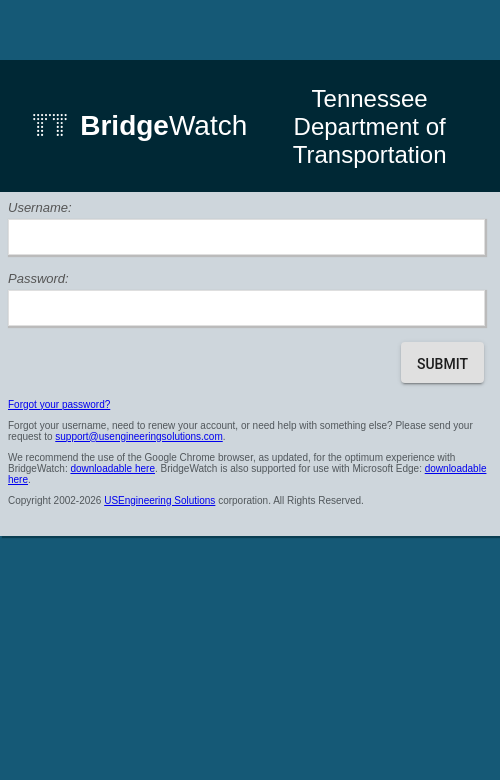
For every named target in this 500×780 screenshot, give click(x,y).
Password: (38, 278)
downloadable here (112, 468)
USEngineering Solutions (159, 500)
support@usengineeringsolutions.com (138, 436)
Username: (40, 207)
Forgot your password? (59, 404)
